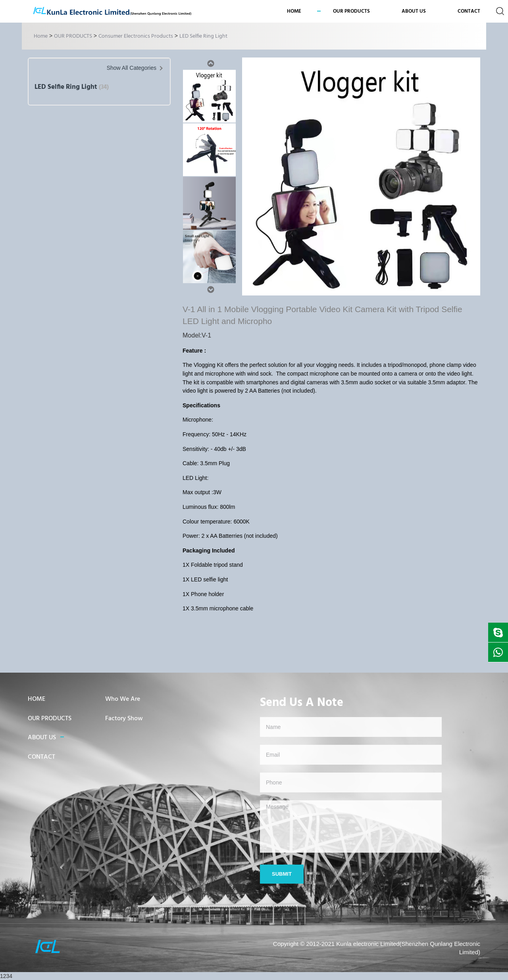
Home (294, 11)
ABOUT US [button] (414, 11)
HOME (37, 699)
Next (210, 290)
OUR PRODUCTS (73, 36)
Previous (210, 63)
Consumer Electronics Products (136, 36)
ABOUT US (42, 738)
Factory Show (124, 719)
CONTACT (469, 11)
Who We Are (123, 699)
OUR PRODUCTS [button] (351, 11)
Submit (282, 874)
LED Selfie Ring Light (203, 36)
